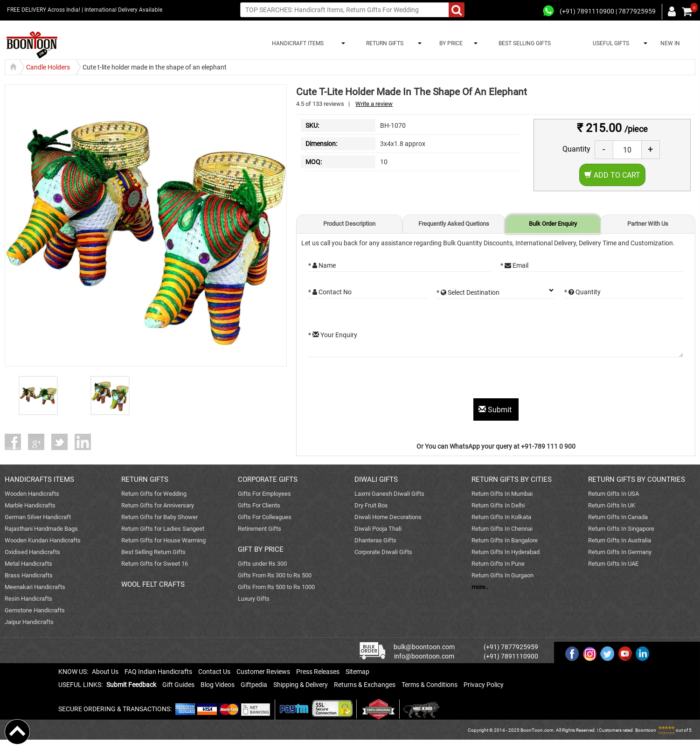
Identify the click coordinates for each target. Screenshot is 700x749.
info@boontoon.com (424, 656)
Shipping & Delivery (301, 685)
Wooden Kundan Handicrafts (43, 540)
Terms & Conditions (430, 685)
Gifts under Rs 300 (262, 564)
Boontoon (646, 730)
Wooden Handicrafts (32, 494)
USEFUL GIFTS (610, 43)
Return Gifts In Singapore (621, 529)
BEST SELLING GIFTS (525, 43)
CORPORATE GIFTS (268, 479)
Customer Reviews (263, 672)
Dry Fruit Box (371, 505)
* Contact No (330, 292)
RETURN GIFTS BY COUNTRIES (637, 479)
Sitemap (357, 672)
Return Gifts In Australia (620, 540)
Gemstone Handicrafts (35, 610)
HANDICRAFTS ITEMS (39, 479)
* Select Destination (468, 292)
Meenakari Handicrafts (35, 587)
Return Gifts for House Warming (163, 540)
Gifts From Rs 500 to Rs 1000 (276, 587)
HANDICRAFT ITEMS (296, 43)
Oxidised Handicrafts (32, 552)
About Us (105, 672)
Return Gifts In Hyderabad (506, 552)
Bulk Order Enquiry (553, 224)
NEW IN (670, 43)
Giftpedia (254, 685)
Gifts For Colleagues (265, 517)
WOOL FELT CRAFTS (153, 584)
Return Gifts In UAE (613, 564)
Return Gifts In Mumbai (502, 494)
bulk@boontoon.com (424, 647)
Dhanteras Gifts (375, 540)
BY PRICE (450, 43)
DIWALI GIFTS (376, 479)
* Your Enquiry (333, 335)
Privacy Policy (484, 685)
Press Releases (318, 672)
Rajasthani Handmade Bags (41, 529)
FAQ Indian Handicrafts (158, 672)
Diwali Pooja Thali (378, 529)
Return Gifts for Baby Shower (159, 517)
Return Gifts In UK (612, 505)
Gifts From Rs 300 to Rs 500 (275, 575)
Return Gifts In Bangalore (505, 540)
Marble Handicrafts (30, 505)
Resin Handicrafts (28, 599)
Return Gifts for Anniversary (158, 505)
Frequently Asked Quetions (454, 224)
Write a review (374, 104)
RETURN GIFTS (383, 43)
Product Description (349, 224)
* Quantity (582, 292)
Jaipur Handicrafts (29, 622)
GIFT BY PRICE (261, 549)
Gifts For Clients (259, 505)
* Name (322, 265)
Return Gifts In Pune (498, 564)
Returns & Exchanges (365, 685)
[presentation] (379, 380)
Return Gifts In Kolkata (501, 517)
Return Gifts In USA (613, 494)
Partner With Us (648, 224)
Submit (496, 410)
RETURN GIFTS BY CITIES (512, 479)
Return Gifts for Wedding (154, 494)
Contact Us (214, 672)
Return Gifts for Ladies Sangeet (163, 529)
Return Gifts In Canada (618, 517)
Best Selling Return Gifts (153, 552)
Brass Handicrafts (29, 575)
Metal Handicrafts (28, 564)
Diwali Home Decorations (388, 517)
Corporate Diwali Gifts (383, 552)
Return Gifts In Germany (620, 552)
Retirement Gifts (260, 529)
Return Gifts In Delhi (498, 505)
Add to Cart (612, 175)
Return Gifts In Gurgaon (502, 575)
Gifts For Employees (264, 494)
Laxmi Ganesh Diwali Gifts (389, 494)
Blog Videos (218, 685)
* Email (514, 265)
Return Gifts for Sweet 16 (155, 564)
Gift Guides (178, 685)
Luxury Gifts (254, 599)
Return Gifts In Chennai (502, 529)
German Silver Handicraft (38, 517)
